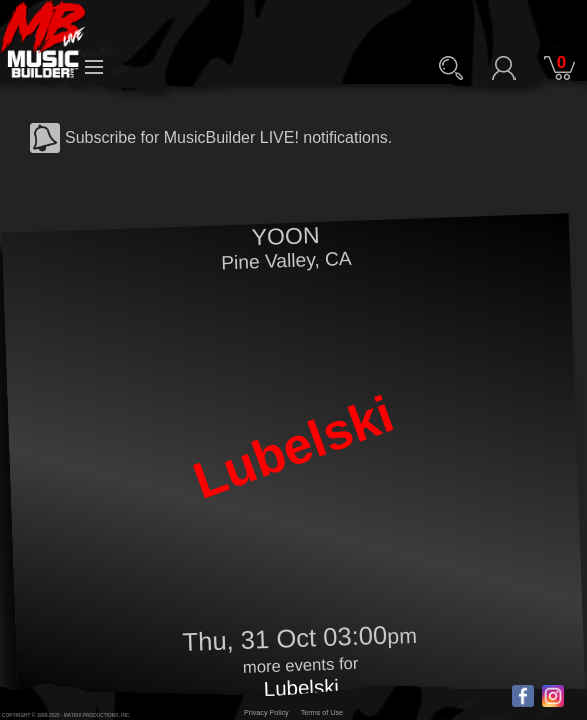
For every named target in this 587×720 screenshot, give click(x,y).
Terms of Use (322, 712)
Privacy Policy (266, 712)
